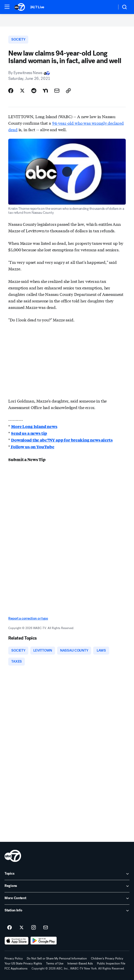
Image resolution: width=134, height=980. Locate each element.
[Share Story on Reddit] (34, 91)
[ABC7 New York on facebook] (10, 928)
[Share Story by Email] (57, 91)
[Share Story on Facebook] (11, 91)
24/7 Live (37, 7)
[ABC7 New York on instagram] (34, 928)
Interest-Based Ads (80, 963)
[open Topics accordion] (67, 874)
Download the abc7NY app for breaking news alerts (62, 440)
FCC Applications (16, 968)
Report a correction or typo (28, 618)
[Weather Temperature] (109, 7)
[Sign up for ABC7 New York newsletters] (46, 928)
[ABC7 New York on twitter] (22, 928)
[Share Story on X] (22, 91)
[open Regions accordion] (67, 886)
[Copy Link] (68, 91)
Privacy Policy (14, 958)
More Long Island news (34, 426)
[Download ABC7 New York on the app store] (17, 941)
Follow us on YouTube (32, 447)
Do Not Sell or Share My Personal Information (57, 958)
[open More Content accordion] (67, 898)
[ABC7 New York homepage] (20, 7)
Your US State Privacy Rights (23, 963)
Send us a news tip (29, 433)
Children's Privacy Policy (107, 958)
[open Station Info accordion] (67, 911)
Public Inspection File (111, 963)
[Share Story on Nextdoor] (45, 91)
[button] (7, 7)
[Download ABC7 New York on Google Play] (44, 941)
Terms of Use (55, 963)
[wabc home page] (13, 856)
